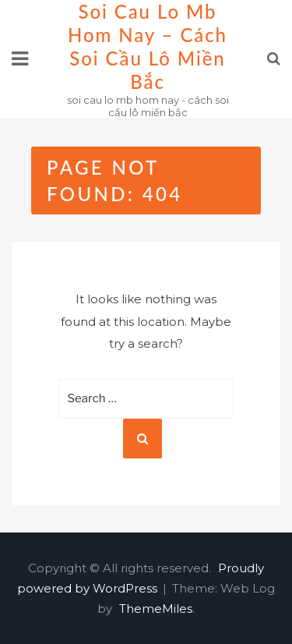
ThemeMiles (156, 609)
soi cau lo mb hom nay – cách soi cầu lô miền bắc (148, 46)
